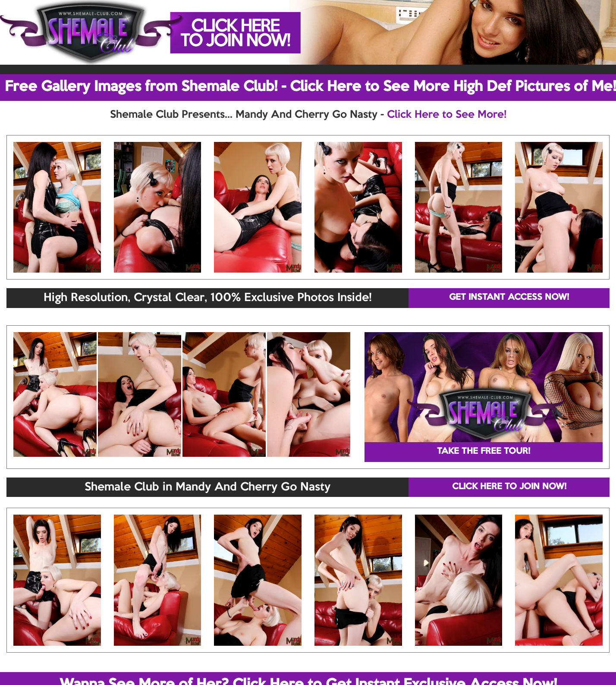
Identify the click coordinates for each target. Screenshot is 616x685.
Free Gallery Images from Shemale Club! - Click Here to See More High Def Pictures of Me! (310, 87)
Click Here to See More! (447, 115)
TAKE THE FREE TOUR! (484, 452)
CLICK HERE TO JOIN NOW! (509, 487)
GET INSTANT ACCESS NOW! (509, 298)
